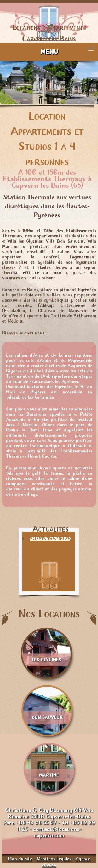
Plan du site (20, 859)
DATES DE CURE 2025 (50, 539)
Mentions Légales (54, 859)
